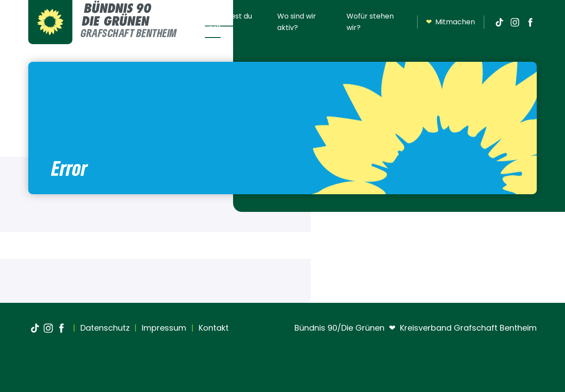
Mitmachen (450, 22)
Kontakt (213, 328)
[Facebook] (530, 22)
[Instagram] (515, 22)
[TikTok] (499, 22)
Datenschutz (104, 328)
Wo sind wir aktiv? (297, 22)
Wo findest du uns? (228, 22)
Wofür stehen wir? (370, 22)
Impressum (163, 328)
